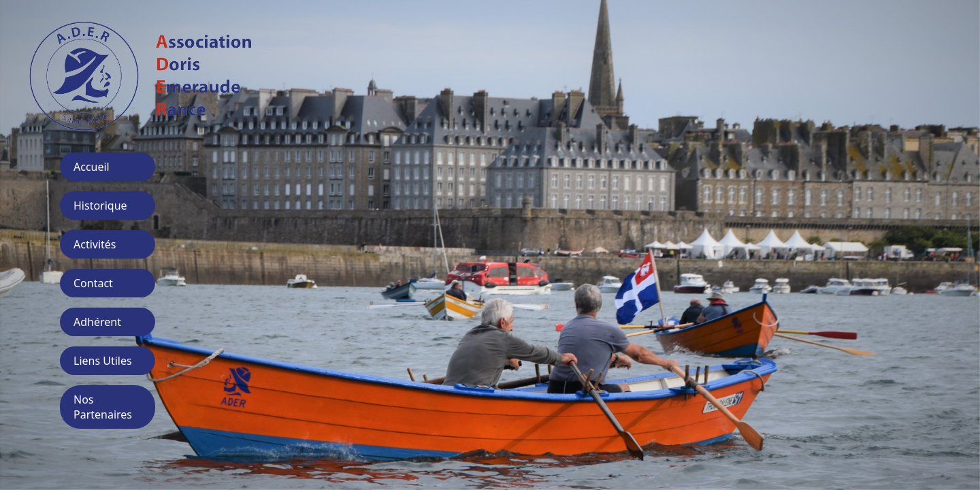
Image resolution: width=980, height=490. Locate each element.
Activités (95, 244)
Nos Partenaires (103, 407)
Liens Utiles (103, 361)
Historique (100, 206)
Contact (93, 283)
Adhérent (97, 322)
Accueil (92, 167)
